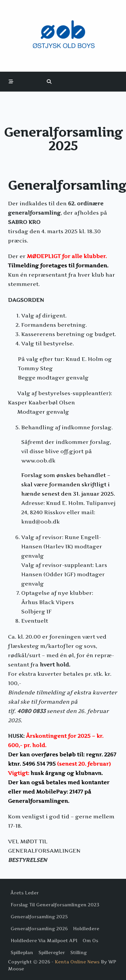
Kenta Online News (77, 962)
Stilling (79, 952)
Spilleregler (52, 952)
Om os (90, 941)
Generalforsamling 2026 (39, 929)
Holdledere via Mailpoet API (44, 941)
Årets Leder (25, 893)
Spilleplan (22, 952)
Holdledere (86, 929)
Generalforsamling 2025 (39, 917)
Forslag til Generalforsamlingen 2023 (55, 905)
